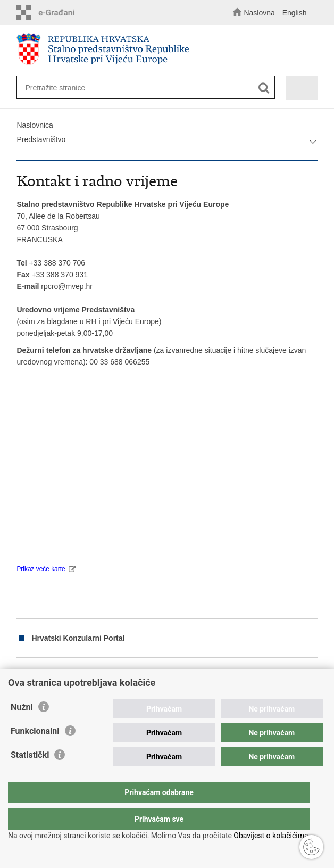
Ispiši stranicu (22, 676)
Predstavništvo (41, 139)
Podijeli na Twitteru (68, 676)
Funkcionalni (35, 752)
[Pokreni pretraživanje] (264, 88)
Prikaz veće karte (41, 569)
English (295, 13)
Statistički (30, 776)
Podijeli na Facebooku (45, 676)
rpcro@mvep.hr (67, 286)
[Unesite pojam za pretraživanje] (138, 88)
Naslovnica (35, 125)
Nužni (22, 728)
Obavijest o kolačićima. (271, 836)
